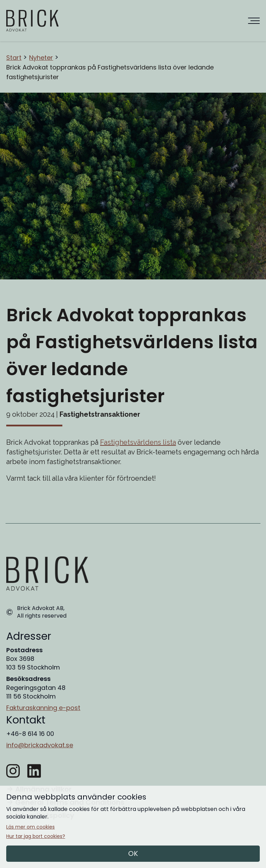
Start (14, 58)
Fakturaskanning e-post (43, 708)
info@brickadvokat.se (40, 745)
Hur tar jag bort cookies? (36, 836)
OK (133, 853)
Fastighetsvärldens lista (138, 442)
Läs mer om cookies (30, 827)
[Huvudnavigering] (254, 21)
